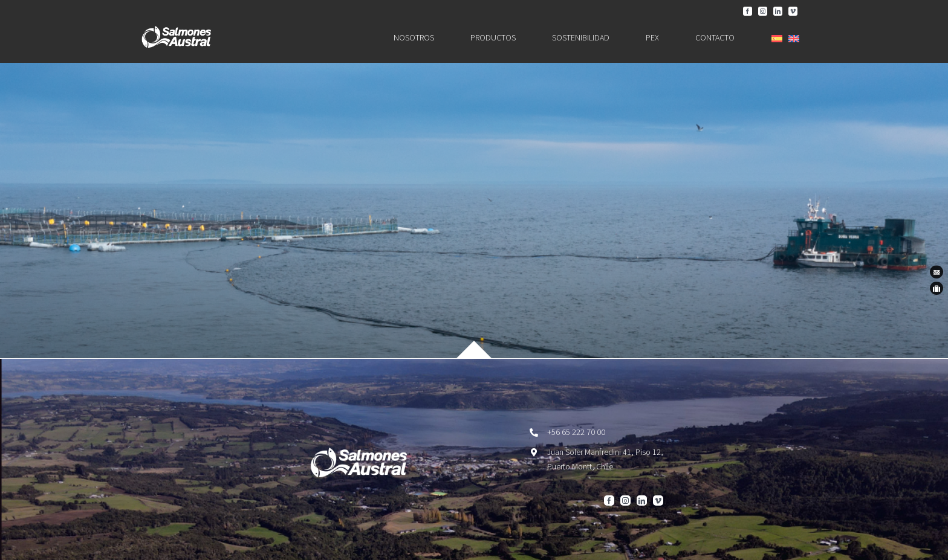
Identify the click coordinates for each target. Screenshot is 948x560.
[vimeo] (793, 11)
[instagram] (763, 11)
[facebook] (748, 11)
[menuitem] (777, 39)
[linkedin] (778, 11)
